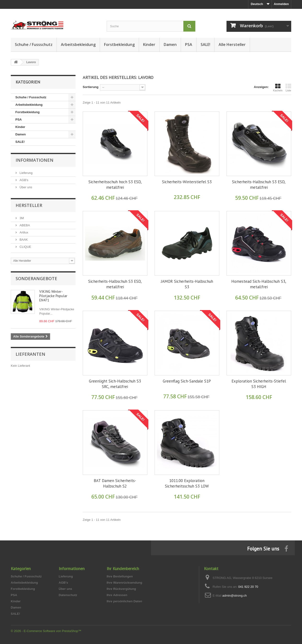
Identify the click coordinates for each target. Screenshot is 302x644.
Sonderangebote (36, 278)
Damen (170, 44)
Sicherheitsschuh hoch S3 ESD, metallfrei (115, 185)
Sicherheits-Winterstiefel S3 (187, 182)
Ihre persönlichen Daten (124, 601)
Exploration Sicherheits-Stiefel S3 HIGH (259, 384)
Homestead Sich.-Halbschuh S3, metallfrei (259, 284)
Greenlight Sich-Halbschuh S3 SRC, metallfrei (115, 384)
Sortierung (91, 87)
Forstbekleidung (119, 44)
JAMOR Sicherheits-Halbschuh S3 (187, 284)
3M (21, 218)
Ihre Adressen (117, 595)
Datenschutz (68, 595)
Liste (288, 88)
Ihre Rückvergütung (121, 589)
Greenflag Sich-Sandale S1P (187, 381)
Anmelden (281, 4)
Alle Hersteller (232, 44)
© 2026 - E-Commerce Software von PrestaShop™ (46, 631)
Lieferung (26, 173)
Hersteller (29, 205)
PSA (189, 44)
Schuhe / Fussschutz (34, 44)
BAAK (23, 240)
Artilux (23, 232)
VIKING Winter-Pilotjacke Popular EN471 (53, 296)
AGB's (23, 180)
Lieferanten (30, 354)
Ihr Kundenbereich (123, 569)
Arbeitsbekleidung (78, 44)
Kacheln (278, 88)
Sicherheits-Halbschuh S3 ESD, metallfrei (259, 185)
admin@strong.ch (234, 596)
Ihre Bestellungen (120, 576)
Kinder (149, 44)
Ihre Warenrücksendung (124, 583)
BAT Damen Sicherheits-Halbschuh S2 (115, 483)
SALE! (205, 44)
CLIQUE (25, 247)
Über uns (25, 187)
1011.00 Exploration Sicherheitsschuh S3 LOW (187, 483)
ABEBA (24, 225)
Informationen (35, 160)
